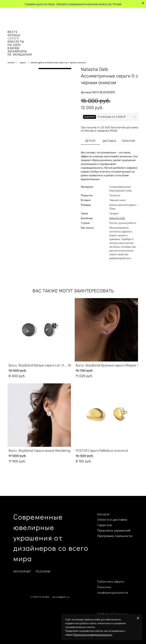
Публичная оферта (111, 581)
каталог (11, 62)
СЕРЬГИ (13, 38)
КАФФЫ (14, 48)
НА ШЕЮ (14, 45)
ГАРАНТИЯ (128, 141)
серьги (23, 62)
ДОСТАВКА (109, 141)
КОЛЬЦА (14, 35)
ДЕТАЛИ (90, 141)
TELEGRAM (43, 571)
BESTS (13, 32)
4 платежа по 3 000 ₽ (112, 117)
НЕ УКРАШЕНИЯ (20, 54)
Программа (106, 536)
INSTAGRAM (22, 571)
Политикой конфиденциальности (93, 635)
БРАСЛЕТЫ (16, 41)
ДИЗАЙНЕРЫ (17, 51)
